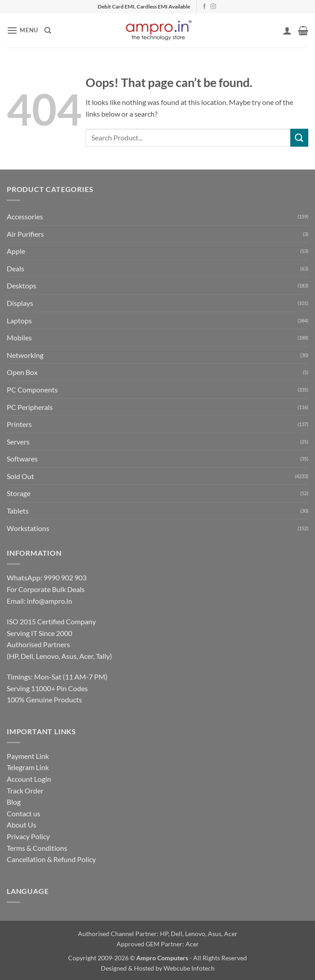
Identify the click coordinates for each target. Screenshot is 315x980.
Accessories (25, 216)
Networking (25, 355)
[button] (22, 30)
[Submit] (299, 137)
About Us (22, 825)
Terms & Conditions (37, 848)
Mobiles (19, 338)
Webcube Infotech (189, 968)
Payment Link (28, 756)
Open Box (22, 372)
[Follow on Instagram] (213, 7)
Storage (19, 493)
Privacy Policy (28, 836)
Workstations (28, 528)
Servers (18, 442)
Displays (20, 303)
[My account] (287, 30)
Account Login (29, 779)
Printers (19, 424)
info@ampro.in (50, 601)
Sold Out (20, 476)
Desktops (22, 285)
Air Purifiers (25, 234)
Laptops (19, 320)
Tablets (18, 511)
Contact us (24, 813)
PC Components (32, 390)
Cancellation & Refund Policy (51, 859)
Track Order (25, 791)
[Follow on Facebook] (204, 7)
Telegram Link (28, 767)
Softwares (22, 459)
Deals (15, 268)
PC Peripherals (30, 407)
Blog (14, 802)
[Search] (48, 30)
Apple (16, 251)
